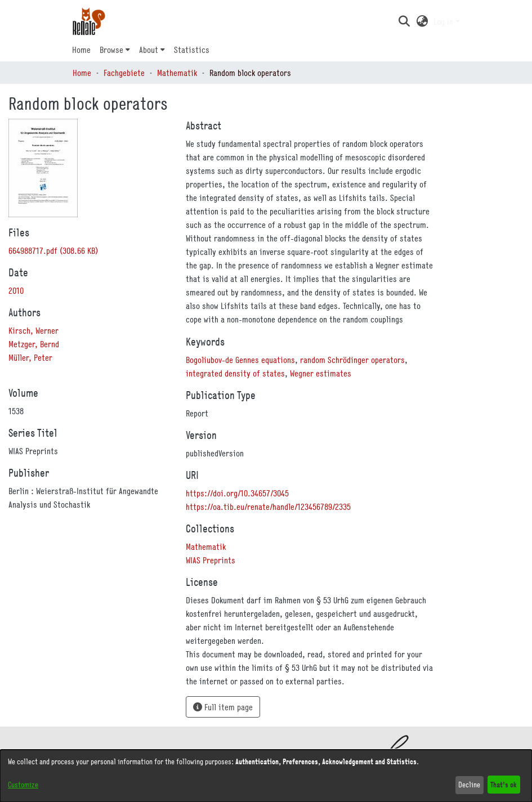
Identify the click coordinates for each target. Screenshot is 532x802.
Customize (23, 785)
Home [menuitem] (81, 50)
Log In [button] (444, 21)
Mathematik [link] (177, 73)
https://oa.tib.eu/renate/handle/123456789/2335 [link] (268, 507)
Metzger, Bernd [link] (34, 344)
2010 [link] (16, 290)
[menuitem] (115, 50)
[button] (404, 21)
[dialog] (266, 776)
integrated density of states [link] (235, 373)
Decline (469, 785)
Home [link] (82, 73)
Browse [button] (111, 50)
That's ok (504, 784)
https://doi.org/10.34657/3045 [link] (237, 493)
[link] (53, 250)
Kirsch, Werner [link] (33, 330)
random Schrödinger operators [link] (352, 360)
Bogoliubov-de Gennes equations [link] (240, 360)
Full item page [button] (223, 707)
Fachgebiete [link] (124, 73)
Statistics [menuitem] (192, 50)
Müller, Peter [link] (30, 357)
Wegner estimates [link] (321, 373)
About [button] (149, 50)
